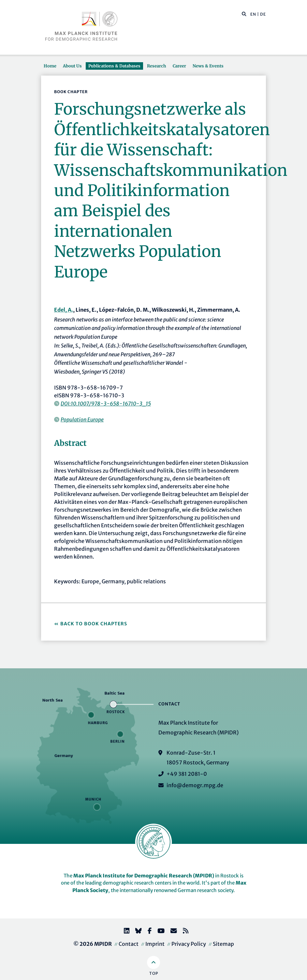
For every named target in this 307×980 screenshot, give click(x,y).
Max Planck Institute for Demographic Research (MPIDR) (144, 876)
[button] (244, 14)
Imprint (155, 944)
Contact (129, 944)
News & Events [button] (208, 66)
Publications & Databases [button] (114, 66)
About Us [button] (72, 66)
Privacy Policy (189, 944)
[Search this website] (241, 14)
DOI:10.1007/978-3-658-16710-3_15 (106, 404)
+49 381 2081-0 (187, 774)
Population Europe (82, 419)
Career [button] (179, 66)
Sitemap (223, 944)
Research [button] (157, 66)
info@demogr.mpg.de (195, 785)
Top (154, 973)
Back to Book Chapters (94, 624)
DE (263, 14)
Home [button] (50, 66)
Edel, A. (64, 310)
